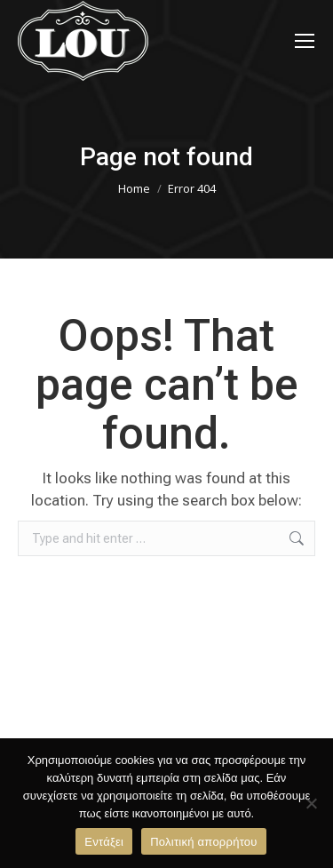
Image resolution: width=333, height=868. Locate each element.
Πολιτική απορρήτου (203, 842)
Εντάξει (104, 842)
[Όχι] (311, 803)
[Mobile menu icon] (305, 41)
